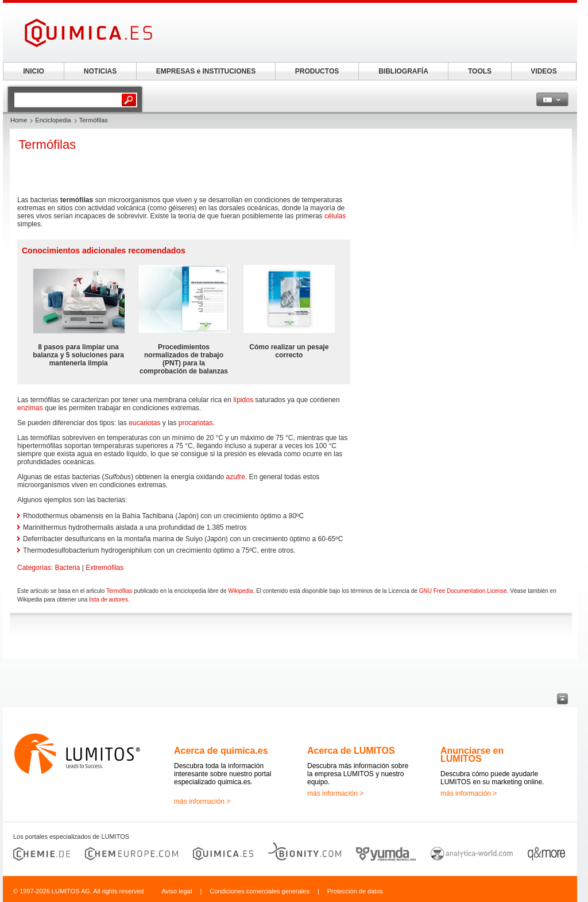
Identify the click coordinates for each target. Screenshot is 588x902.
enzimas (30, 408)
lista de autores (109, 600)
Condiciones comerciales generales (260, 891)
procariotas (196, 423)
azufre (236, 477)
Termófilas (119, 591)
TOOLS (480, 71)
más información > (202, 801)
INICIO (34, 71)
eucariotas (144, 423)
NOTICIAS (100, 71)
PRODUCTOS (317, 71)
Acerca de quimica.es (221, 751)
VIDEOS (543, 71)
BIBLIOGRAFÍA (403, 71)
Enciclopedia (53, 120)
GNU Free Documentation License (463, 591)
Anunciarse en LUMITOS (472, 755)
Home (19, 120)
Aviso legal (177, 891)
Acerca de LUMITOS (351, 751)
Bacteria (67, 568)
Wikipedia (240, 591)
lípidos (243, 400)
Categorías (34, 568)
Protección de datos (355, 891)
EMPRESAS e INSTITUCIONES (206, 71)
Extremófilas (105, 568)
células (335, 216)
